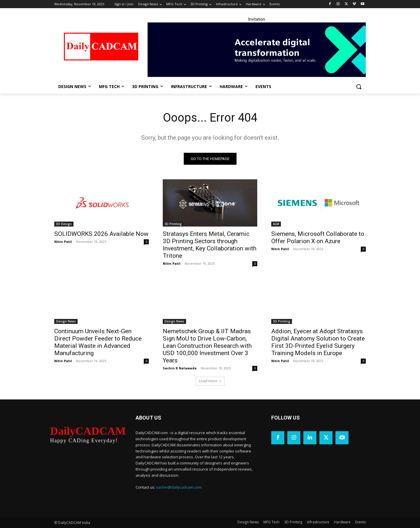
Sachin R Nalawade (180, 368)
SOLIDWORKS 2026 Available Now (101, 234)
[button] (359, 87)
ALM (276, 224)
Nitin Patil (63, 242)
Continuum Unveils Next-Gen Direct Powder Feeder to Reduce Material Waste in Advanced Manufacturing (98, 342)
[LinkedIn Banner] (257, 50)
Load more (210, 381)
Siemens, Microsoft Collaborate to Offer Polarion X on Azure (318, 237)
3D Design (64, 224)
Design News (66, 321)
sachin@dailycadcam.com (179, 487)
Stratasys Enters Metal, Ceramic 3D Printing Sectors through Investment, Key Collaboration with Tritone (210, 245)
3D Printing (173, 224)
